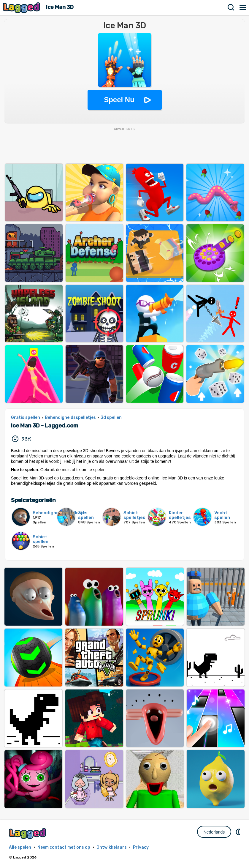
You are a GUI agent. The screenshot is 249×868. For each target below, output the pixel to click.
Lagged (22, 8)
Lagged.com (28, 833)
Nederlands (214, 832)
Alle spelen (20, 847)
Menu (243, 7)
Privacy (141, 847)
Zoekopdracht (231, 7)
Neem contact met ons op (64, 847)
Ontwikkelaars (112, 847)
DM (239, 832)
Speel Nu (119, 100)
